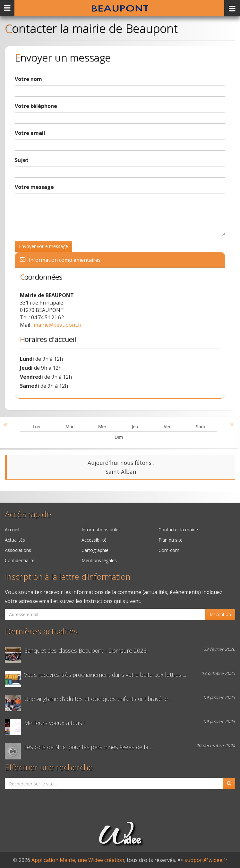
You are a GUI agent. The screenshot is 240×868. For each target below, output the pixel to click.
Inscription (220, 614)
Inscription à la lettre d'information (68, 577)
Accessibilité (94, 540)
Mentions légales (99, 560)
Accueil (12, 530)
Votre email (30, 133)
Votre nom (28, 79)
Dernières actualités (41, 631)
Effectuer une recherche (49, 767)
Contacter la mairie (178, 530)
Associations (18, 550)
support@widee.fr (206, 860)
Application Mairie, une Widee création (78, 860)
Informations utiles (101, 530)
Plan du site (171, 540)
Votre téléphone (36, 106)
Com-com (169, 550)
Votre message (34, 187)
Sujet (22, 160)
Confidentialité (20, 560)
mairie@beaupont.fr (58, 325)
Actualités (15, 540)
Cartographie (95, 550)
